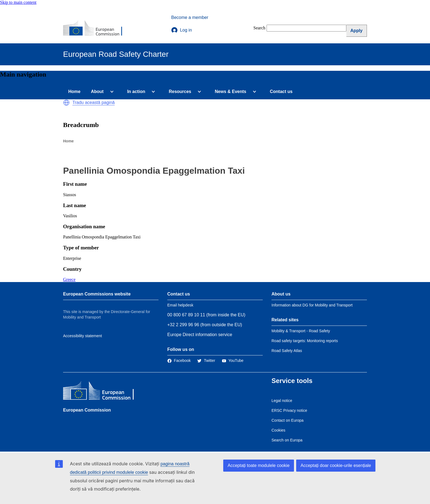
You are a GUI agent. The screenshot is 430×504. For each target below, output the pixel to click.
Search (259, 28)
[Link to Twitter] (206, 361)
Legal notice (282, 401)
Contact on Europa (288, 420)
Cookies (278, 430)
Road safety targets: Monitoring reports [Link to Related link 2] (305, 341)
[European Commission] (96, 29)
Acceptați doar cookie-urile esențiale (336, 465)
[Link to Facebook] (179, 361)
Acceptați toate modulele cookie (259, 465)
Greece (69, 279)
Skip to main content (18, 2)
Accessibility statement (83, 336)
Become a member (190, 17)
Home (74, 91)
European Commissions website (97, 294)
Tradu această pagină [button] (94, 102)
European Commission (87, 410)
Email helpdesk (180, 305)
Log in (182, 30)
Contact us (281, 91)
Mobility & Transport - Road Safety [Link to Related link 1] (301, 331)
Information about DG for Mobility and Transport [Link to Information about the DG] (312, 305)
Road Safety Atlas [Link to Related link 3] (287, 351)
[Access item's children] (111, 92)
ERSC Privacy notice (289, 410)
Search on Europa (287, 440)
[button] (66, 103)
